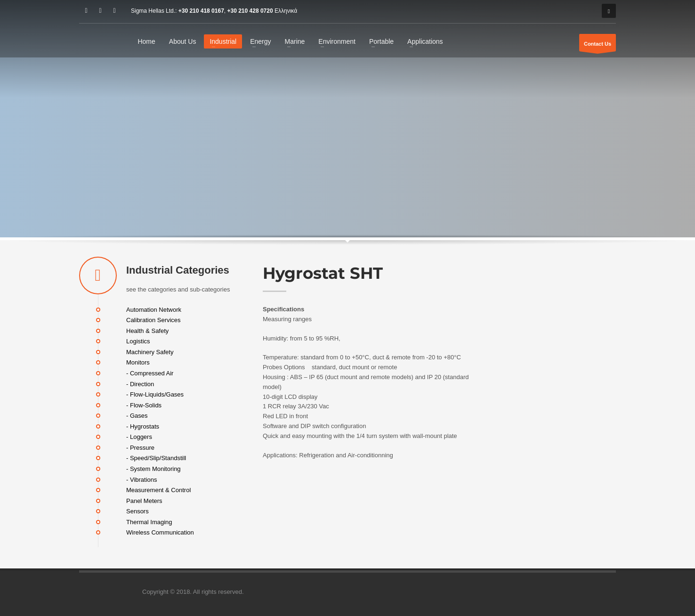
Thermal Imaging (149, 522)
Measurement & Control (158, 490)
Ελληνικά (286, 11)
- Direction (140, 384)
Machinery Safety (150, 352)
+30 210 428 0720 (250, 11)
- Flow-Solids (144, 405)
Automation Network (154, 309)
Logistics (138, 341)
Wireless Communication (160, 532)
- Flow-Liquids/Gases (155, 394)
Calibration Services (154, 320)
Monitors (138, 362)
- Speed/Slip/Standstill (156, 458)
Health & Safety (147, 330)
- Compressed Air (150, 373)
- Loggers (139, 437)
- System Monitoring (154, 469)
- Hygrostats (143, 426)
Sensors (137, 511)
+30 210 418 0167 (201, 11)
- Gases (137, 416)
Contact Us (598, 46)
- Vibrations (142, 479)
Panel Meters (144, 500)
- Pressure (140, 447)
